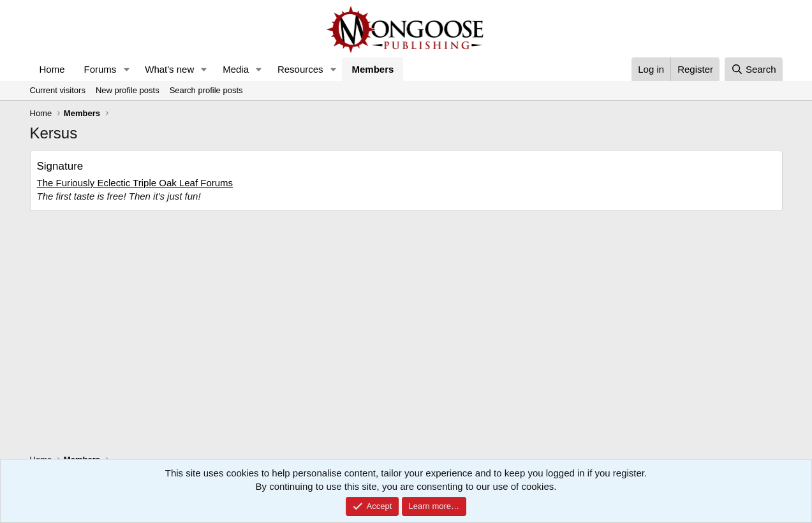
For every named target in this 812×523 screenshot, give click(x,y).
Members (373, 69)
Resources (300, 69)
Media (236, 69)
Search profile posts (206, 90)
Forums (100, 69)
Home (52, 69)
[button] (126, 69)
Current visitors (58, 90)
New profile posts (128, 90)
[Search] (754, 69)
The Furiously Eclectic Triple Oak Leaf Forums (135, 183)
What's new (169, 69)
